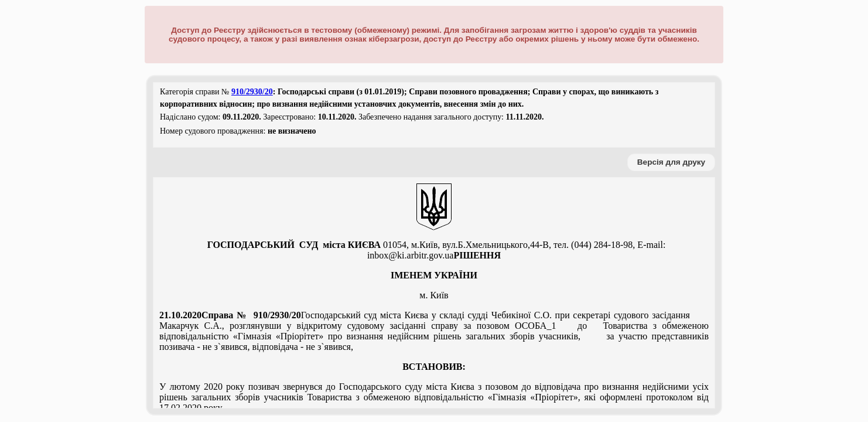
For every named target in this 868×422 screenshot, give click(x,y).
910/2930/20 (252, 92)
